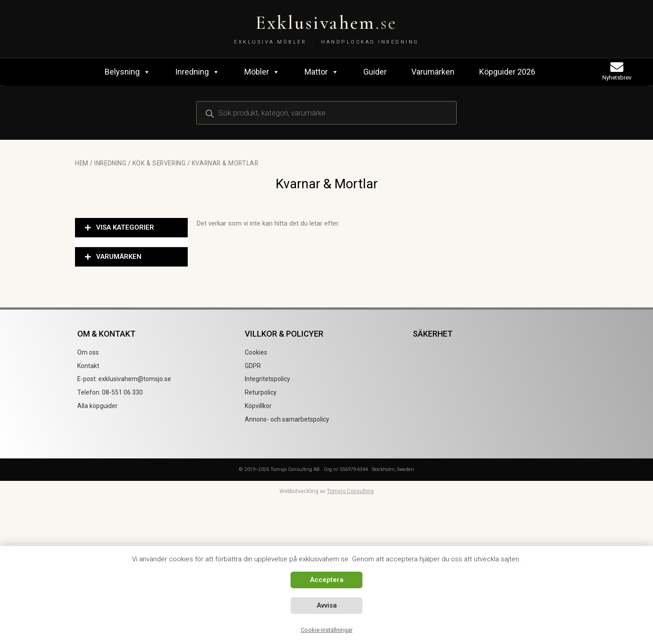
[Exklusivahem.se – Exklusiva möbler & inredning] (326, 29)
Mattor (322, 72)
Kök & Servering (159, 163)
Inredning (197, 72)
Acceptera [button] (327, 580)
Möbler (262, 72)
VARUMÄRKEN (119, 257)
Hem (82, 163)
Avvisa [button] (327, 605)
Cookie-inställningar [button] (327, 630)
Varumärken (433, 72)
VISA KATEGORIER (125, 227)
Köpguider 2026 (507, 72)
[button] (131, 228)
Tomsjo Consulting (350, 491)
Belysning (128, 72)
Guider (375, 72)
